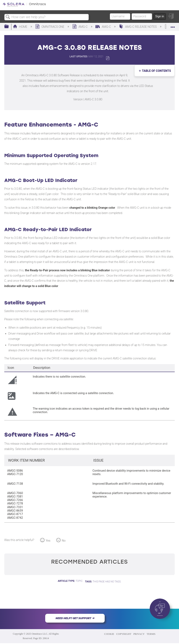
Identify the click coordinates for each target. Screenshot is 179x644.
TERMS (151, 634)
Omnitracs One (50, 27)
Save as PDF (108, 58)
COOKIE (109, 634)
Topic (79, 581)
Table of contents (156, 71)
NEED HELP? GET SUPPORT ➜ (75, 618)
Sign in (160, 16)
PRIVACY (139, 634)
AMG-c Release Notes (138, 27)
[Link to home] (24, 6)
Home (20, 27)
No (64, 541)
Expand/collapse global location (173, 25)
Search (8, 17)
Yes (48, 541)
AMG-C (80, 27)
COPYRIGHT (124, 634)
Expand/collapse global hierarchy (9, 27)
